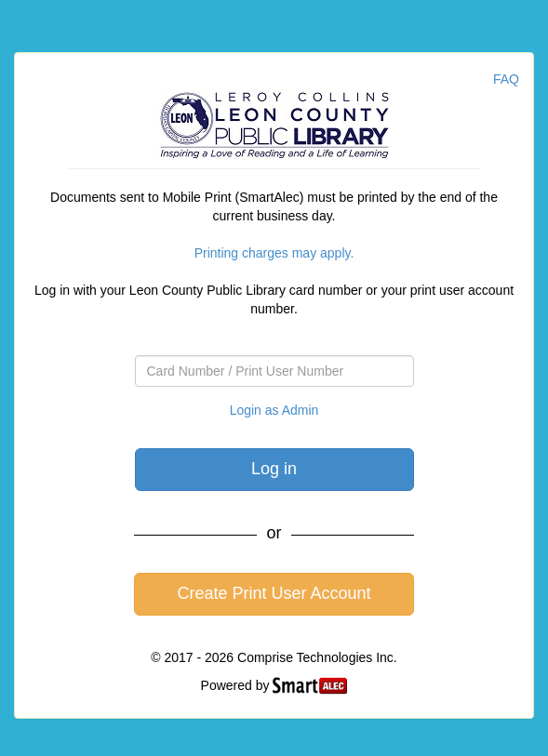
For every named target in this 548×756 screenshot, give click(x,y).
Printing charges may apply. (274, 253)
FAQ (506, 79)
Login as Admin (274, 410)
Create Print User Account (274, 593)
